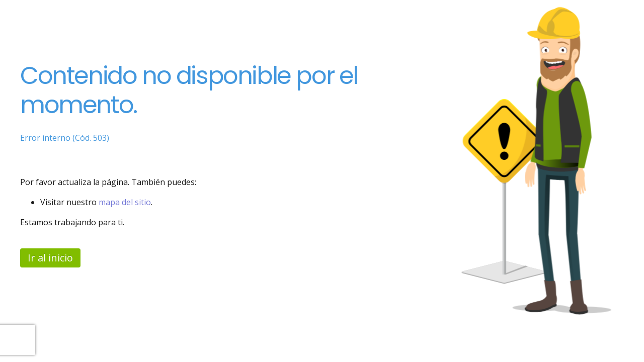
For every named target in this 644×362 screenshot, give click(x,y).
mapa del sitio (125, 202)
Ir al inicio (50, 258)
